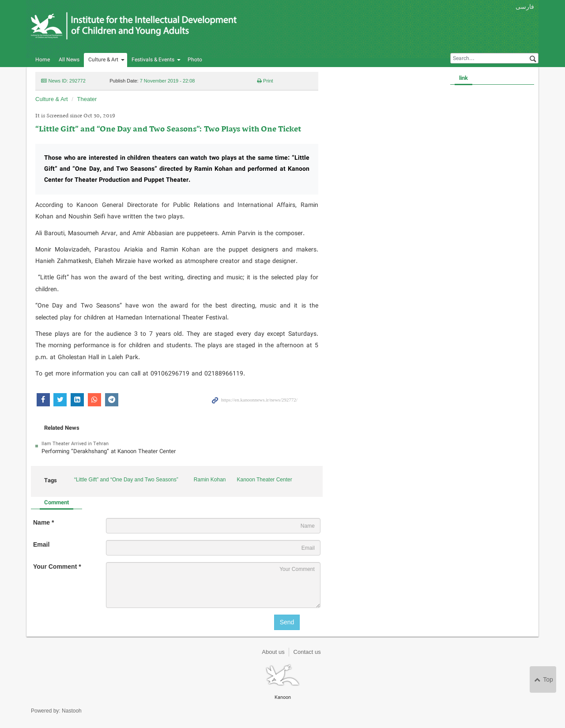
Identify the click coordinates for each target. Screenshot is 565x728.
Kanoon (134, 26)
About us (273, 652)
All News (69, 60)
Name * (43, 522)
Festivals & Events (153, 60)
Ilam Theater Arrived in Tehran (75, 444)
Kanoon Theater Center (265, 480)
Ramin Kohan (210, 480)
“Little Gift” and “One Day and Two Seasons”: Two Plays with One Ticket (168, 129)
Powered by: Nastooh (56, 711)
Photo (195, 60)
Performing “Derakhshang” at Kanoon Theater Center (109, 452)
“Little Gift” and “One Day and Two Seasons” (126, 480)
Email (41, 544)
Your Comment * (57, 567)
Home (43, 60)
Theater (87, 99)
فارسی (525, 7)
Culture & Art (103, 60)
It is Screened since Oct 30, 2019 (75, 116)
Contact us (307, 652)
